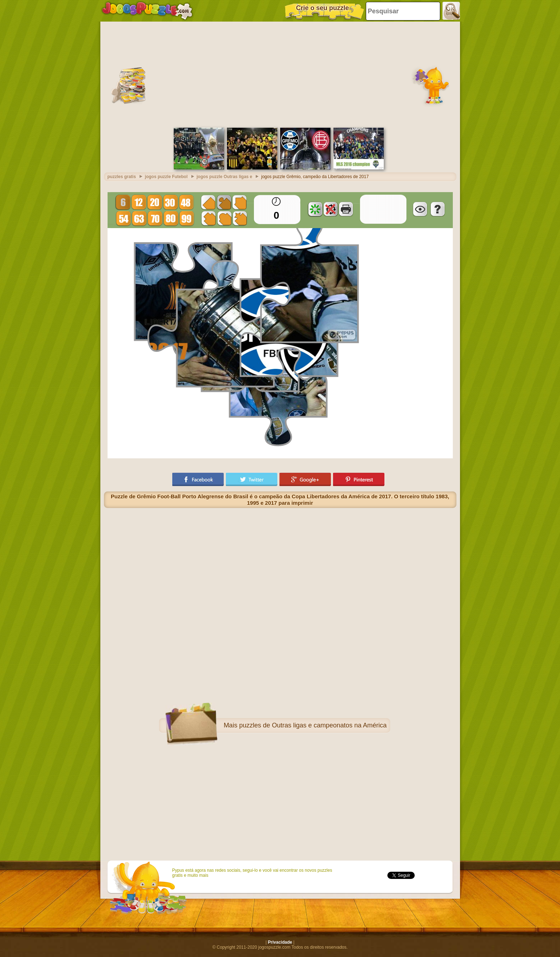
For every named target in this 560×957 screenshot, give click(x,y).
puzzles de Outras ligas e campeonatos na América (313, 725)
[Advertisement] (280, 74)
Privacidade (280, 942)
